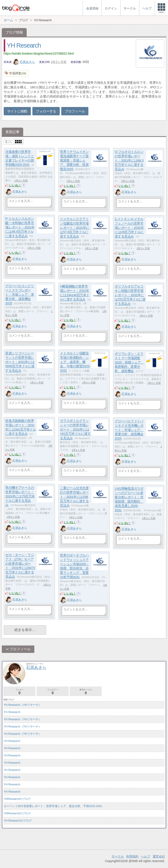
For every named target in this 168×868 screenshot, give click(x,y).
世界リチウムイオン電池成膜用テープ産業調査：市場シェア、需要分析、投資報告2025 (74, 160)
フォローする (46, 111)
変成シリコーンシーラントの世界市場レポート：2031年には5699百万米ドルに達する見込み (20, 362)
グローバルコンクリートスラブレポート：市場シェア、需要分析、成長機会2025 (20, 295)
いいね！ (15, 185)
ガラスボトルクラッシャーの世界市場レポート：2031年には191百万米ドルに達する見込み (75, 430)
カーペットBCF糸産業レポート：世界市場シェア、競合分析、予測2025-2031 (53, 806)
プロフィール (75, 111)
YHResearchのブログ (17, 799)
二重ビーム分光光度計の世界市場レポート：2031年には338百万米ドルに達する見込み (74, 497)
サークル (118, 856)
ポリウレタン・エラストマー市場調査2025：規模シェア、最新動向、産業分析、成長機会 (129, 362)
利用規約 (132, 856)
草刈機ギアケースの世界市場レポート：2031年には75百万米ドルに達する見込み (20, 496)
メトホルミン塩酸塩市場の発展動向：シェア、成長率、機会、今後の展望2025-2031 (75, 362)
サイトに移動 (17, 111)
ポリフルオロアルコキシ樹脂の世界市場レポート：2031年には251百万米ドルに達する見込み (130, 295)
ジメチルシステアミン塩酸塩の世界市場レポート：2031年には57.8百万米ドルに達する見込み (74, 228)
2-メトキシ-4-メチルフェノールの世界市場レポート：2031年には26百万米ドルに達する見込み (129, 228)
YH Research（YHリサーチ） (23, 705)
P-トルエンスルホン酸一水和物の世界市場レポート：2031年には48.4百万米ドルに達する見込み (20, 227)
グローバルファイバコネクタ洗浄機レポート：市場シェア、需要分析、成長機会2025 (129, 430)
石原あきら (24, 62)
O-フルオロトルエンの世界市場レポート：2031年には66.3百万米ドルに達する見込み (129, 160)
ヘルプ (145, 856)
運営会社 (159, 856)
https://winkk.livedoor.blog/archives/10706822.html (39, 53)
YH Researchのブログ (18, 821)
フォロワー (53, 692)
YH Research (24, 45)
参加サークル (86, 692)
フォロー (19, 692)
